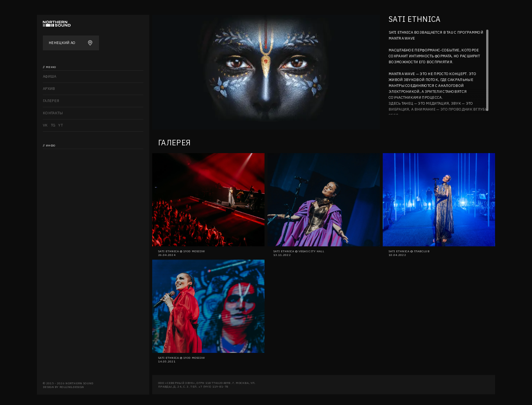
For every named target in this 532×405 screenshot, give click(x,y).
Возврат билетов (60, 167)
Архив (49, 89)
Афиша (50, 76)
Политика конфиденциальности (77, 191)
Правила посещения (64, 204)
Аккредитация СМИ (62, 179)
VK (45, 125)
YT (61, 125)
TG (53, 125)
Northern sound (60, 155)
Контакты (53, 113)
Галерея (51, 101)
